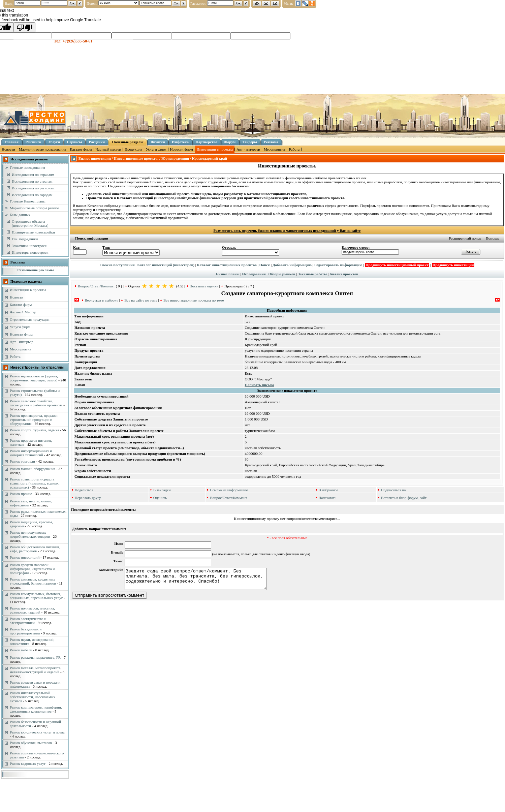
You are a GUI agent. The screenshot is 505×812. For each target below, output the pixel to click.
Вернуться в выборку (101, 300)
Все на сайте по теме (141, 300)
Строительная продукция (30, 319)
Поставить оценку (204, 286)
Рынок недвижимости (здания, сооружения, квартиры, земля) (34, 378)
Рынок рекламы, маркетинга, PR (35, 657)
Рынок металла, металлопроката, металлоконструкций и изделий (36, 670)
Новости (8, 149)
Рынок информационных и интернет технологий (31, 453)
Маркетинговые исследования (42, 149)
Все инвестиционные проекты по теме (194, 300)
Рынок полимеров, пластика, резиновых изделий (32, 610)
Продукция (133, 149)
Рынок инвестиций (25, 557)
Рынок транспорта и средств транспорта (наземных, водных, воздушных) (35, 483)
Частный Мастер (23, 312)
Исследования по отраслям (33, 175)
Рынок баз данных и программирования (26, 631)
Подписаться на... (395, 490)
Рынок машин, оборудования (33, 469)
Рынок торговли (22, 461)
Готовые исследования (27, 167)
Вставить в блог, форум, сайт (404, 498)
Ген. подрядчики (25, 239)
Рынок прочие (21, 494)
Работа (294, 149)
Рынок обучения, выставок (31, 743)
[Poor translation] (25, 27)
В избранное (329, 490)
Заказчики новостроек (29, 246)
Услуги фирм (156, 149)
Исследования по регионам (33, 188)
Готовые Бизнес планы (28, 201)
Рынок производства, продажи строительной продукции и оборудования (34, 419)
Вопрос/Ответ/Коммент (96, 286)
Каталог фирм (81, 149)
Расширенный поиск (465, 238)
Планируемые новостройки (33, 232)
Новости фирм (182, 149)
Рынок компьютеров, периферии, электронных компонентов (36, 709)
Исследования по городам (32, 195)
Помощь (492, 238)
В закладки (162, 490)
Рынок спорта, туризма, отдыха (34, 430)
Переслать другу (88, 498)
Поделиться (84, 490)
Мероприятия (275, 149)
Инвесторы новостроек (30, 252)
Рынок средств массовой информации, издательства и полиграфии (32, 569)
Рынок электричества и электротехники (28, 621)
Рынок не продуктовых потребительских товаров (30, 534)
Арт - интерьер (248, 149)
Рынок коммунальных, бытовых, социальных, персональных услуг (36, 596)
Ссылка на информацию (229, 490)
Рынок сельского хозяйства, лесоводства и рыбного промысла (36, 403)
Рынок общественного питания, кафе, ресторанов (35, 549)
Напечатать (328, 498)
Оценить (160, 498)
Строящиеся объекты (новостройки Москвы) (30, 223)
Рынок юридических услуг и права (37, 732)
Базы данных (20, 215)
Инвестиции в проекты (215, 149)
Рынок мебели (21, 650)
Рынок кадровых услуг (28, 763)
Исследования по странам (32, 181)
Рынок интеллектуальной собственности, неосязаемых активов (33, 697)
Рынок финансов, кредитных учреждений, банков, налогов (33, 581)
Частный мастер (108, 149)
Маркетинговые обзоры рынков (35, 208)
